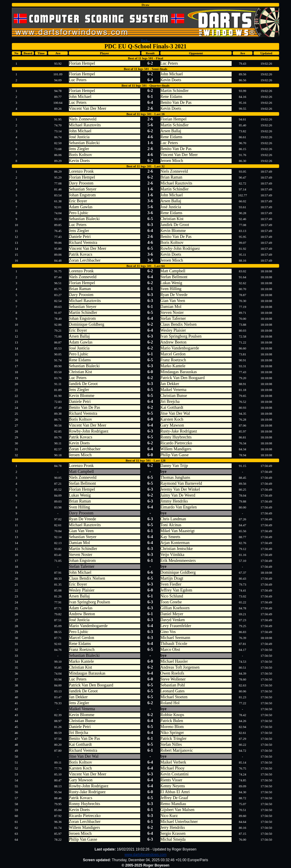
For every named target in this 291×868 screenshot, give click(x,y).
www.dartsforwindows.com (145, 855)
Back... (146, 40)
